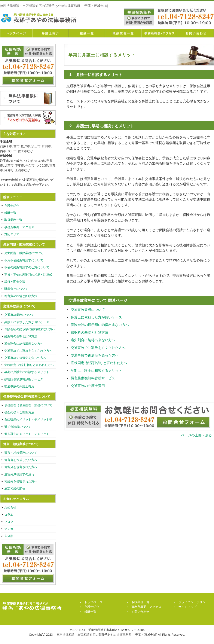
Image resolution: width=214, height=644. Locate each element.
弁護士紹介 (50, 33)
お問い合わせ (196, 33)
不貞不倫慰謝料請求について (24, 260)
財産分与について (16, 289)
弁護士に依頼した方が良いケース (96, 317)
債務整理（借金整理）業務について (28, 405)
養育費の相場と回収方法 (21, 296)
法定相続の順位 (15, 488)
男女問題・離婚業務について (24, 253)
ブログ (9, 522)
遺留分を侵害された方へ (21, 467)
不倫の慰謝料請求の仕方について (27, 267)
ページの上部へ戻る (196, 435)
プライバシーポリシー (193, 602)
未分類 (9, 536)
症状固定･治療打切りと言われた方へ (99, 363)
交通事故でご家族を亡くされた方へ (98, 348)
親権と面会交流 (15, 282)
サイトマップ (187, 607)
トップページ (16, 33)
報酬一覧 (87, 33)
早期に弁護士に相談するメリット (96, 371)
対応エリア (12, 234)
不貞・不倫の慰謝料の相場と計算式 (28, 275)
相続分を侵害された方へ (21, 481)
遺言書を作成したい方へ (21, 460)
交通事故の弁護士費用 (88, 386)
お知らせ (10, 507)
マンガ (9, 529)
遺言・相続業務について (21, 453)
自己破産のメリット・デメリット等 (28, 419)
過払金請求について (18, 427)
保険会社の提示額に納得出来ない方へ (100, 325)
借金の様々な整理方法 (19, 412)
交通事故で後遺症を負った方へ (95, 355)
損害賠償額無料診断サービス (93, 378)
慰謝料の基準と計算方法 (89, 332)
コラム (9, 515)
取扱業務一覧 (123, 33)
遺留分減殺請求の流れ (19, 474)
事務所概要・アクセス (159, 33)
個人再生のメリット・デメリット (27, 434)
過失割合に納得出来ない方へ (93, 340)
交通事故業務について (88, 310)
